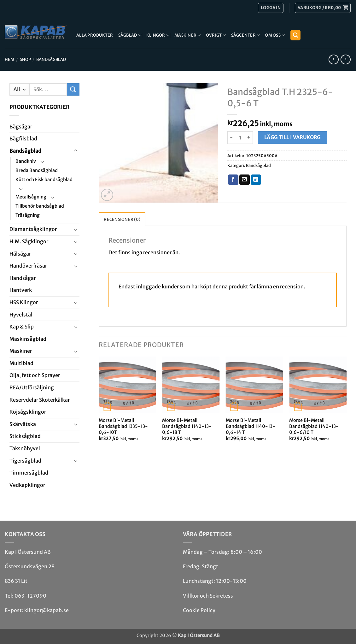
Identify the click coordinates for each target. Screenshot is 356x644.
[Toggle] (76, 151)
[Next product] (333, 59)
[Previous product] (345, 59)
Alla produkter (95, 35)
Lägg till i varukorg (292, 137)
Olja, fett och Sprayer (35, 375)
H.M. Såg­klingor (29, 241)
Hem (9, 59)
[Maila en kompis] (245, 180)
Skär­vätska (23, 424)
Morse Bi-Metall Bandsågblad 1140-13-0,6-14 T (251, 426)
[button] (323, 8)
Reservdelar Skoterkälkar (40, 400)
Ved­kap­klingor (27, 485)
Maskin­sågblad (28, 339)
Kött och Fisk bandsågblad (44, 180)
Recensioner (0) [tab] (122, 219)
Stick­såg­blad (25, 436)
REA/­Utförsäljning (32, 387)
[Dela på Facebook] (233, 180)
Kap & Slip (22, 327)
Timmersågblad (29, 473)
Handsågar (23, 278)
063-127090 (30, 596)
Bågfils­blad (23, 139)
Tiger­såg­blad (25, 461)
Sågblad (130, 35)
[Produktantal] (240, 138)
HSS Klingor (24, 302)
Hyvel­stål (21, 315)
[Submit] (73, 89)
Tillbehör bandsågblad (40, 206)
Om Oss (275, 35)
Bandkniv (26, 161)
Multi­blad (21, 363)
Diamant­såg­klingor (33, 229)
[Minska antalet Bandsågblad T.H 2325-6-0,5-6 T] (231, 138)
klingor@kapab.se (47, 610)
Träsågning (28, 215)
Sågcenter (246, 35)
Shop (25, 59)
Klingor (158, 35)
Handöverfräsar (28, 266)
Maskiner (188, 35)
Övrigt (216, 35)
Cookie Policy (199, 610)
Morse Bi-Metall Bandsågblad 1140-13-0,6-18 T (187, 426)
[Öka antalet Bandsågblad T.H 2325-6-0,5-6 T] (249, 138)
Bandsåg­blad (51, 59)
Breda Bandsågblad (37, 170)
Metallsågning (31, 197)
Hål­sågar (20, 254)
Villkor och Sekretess (208, 596)
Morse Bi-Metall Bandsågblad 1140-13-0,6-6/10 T (314, 426)
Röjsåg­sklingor (28, 412)
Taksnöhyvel (25, 448)
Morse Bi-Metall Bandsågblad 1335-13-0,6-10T (123, 426)
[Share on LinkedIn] (256, 180)
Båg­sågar (21, 127)
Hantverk (21, 290)
